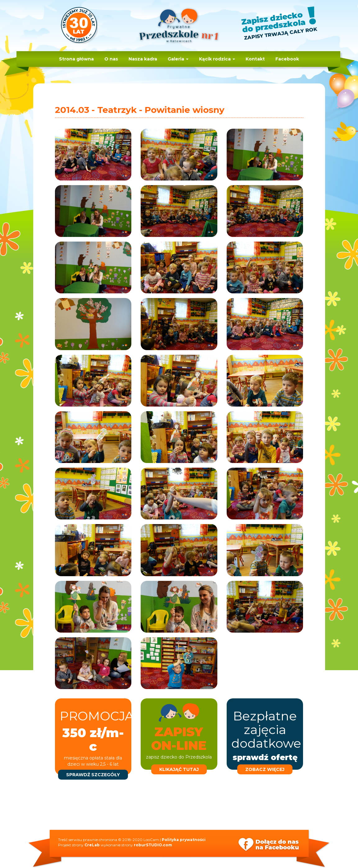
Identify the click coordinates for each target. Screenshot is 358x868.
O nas (111, 59)
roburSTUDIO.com (153, 845)
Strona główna (76, 59)
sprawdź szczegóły (93, 775)
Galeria (178, 59)
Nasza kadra (143, 59)
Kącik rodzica (217, 59)
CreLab (92, 845)
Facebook (287, 59)
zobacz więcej (265, 769)
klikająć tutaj (179, 769)
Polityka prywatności (184, 840)
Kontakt (255, 59)
